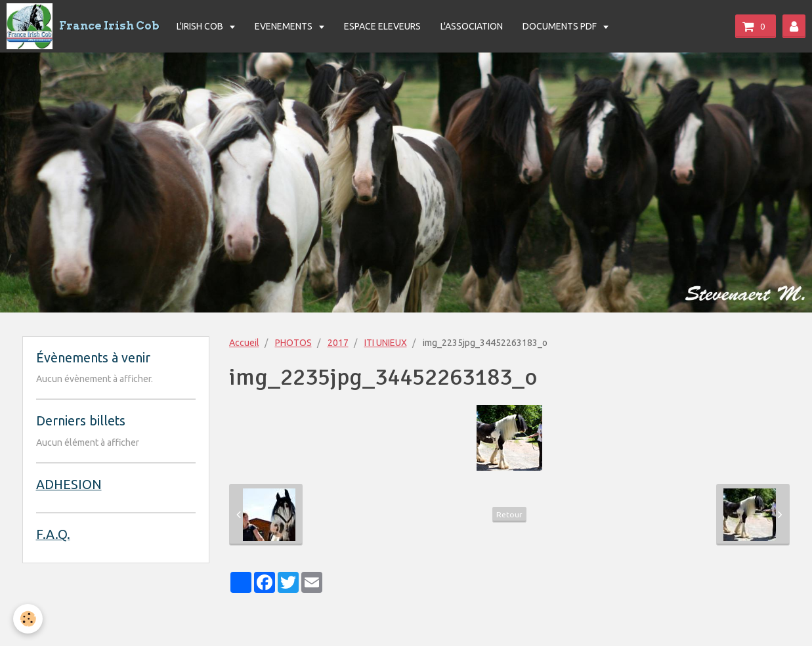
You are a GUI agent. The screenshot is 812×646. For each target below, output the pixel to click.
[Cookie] (28, 619)
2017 (338, 343)
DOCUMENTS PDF (561, 26)
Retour (509, 514)
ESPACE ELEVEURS (382, 26)
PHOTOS (293, 343)
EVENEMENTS (285, 26)
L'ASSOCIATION (472, 26)
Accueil (244, 343)
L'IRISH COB (201, 26)
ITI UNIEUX (386, 343)
